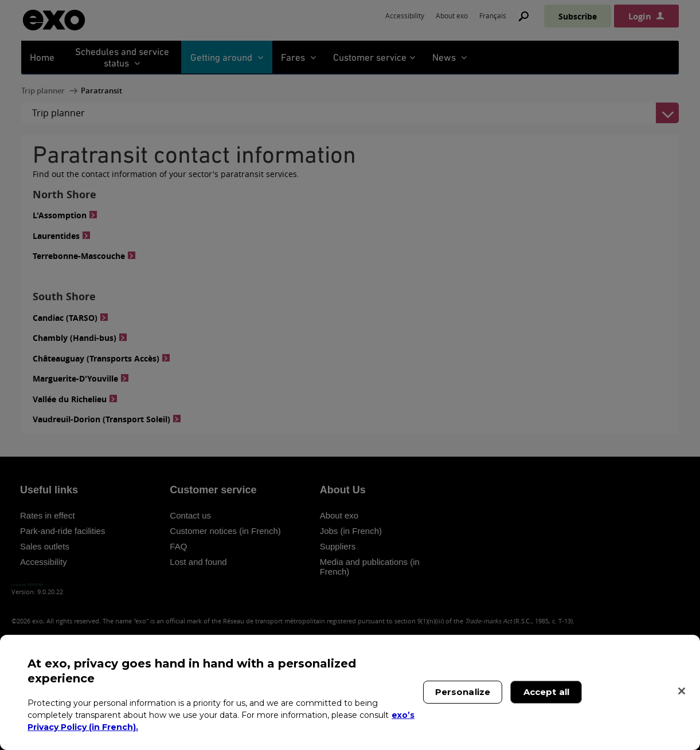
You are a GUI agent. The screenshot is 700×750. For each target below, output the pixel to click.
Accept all (547, 692)
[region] (350, 692)
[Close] (682, 691)
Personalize (463, 692)
